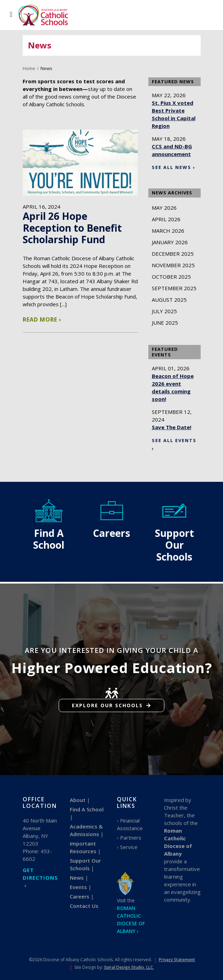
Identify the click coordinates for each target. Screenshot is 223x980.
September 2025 (174, 288)
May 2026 (164, 208)
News (77, 878)
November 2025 (173, 265)
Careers (80, 896)
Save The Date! (172, 427)
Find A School (87, 809)
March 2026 (168, 231)
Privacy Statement (177, 960)
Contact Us (84, 906)
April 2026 (166, 219)
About (78, 800)
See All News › (174, 167)
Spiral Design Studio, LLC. (129, 967)
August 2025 (169, 300)
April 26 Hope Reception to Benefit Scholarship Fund (72, 228)
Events (78, 887)
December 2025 (173, 254)
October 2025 (171, 277)
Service (129, 847)
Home (29, 68)
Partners (131, 838)
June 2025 (165, 323)
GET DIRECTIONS (40, 874)
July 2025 (164, 311)
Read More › (42, 319)
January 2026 (170, 242)
